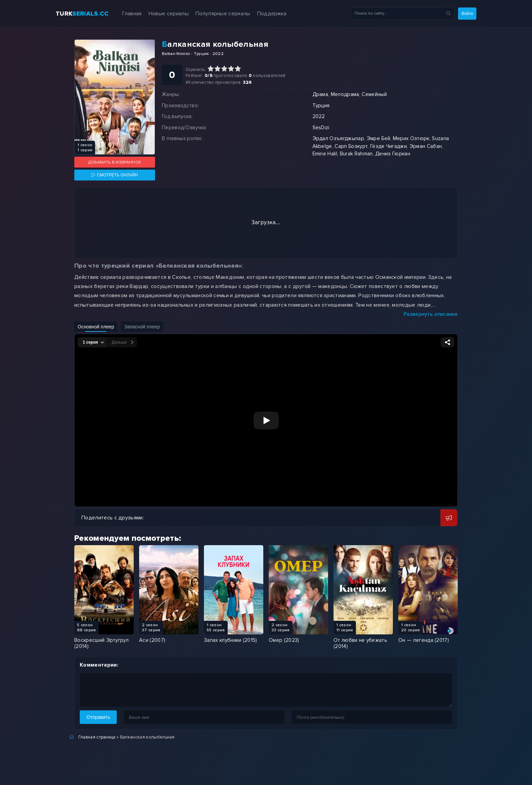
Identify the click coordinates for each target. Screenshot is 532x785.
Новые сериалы (169, 14)
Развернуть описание (431, 314)
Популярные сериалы (223, 14)
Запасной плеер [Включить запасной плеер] (142, 327)
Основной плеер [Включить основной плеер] (96, 327)
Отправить (98, 717)
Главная (132, 14)
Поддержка (272, 14)
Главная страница (97, 737)
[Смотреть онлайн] (115, 175)
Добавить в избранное (115, 162)
